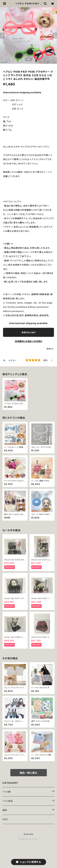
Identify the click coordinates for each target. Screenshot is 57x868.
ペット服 (6, 792)
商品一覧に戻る (29, 773)
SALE (5, 819)
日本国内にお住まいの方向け (29, 341)
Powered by (29, 839)
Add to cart (28, 332)
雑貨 (5, 810)
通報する (50, 349)
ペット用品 (8, 801)
